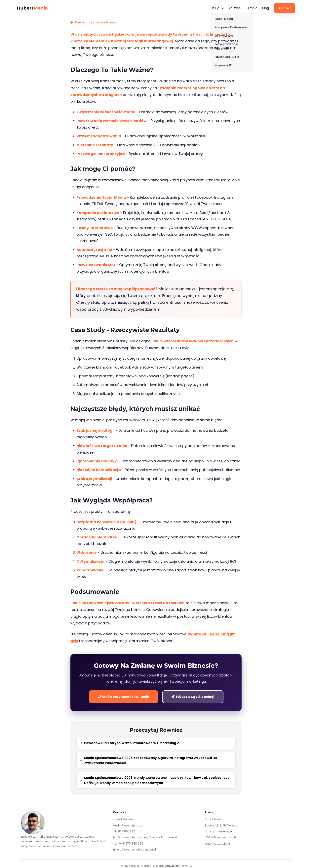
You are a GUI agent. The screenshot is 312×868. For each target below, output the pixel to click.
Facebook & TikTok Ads (221, 825)
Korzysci (235, 8)
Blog (266, 8)
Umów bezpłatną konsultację (123, 697)
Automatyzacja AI (217, 844)
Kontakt (285, 8)
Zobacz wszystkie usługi (193, 697)
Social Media (214, 819)
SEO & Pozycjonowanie (221, 837)
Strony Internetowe (218, 831)
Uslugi (217, 8)
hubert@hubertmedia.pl (139, 850)
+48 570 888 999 (131, 844)
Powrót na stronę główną (93, 22)
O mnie (252, 8)
